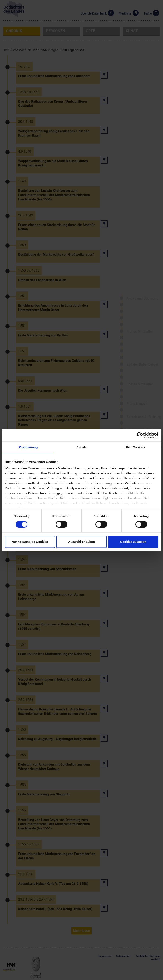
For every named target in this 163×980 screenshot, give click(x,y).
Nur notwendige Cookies (30, 542)
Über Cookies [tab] (135, 447)
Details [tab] (81, 447)
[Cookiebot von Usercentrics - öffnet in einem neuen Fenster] (140, 435)
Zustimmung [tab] (28, 447)
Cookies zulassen (133, 542)
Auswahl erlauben (81, 542)
